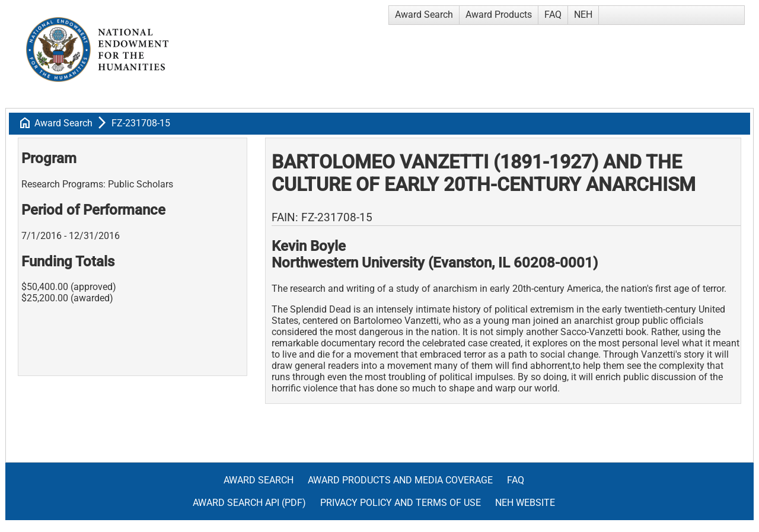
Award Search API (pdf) (249, 503)
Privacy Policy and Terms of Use (401, 503)
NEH (583, 15)
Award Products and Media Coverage (400, 480)
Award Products (499, 15)
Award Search (424, 15)
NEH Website (525, 503)
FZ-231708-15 (141, 123)
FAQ (553, 15)
